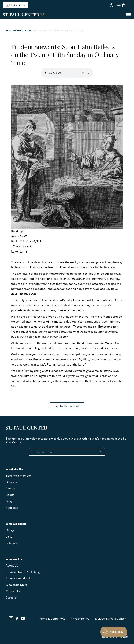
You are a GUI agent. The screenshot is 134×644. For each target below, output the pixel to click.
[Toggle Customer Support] (114, 632)
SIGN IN (115, 5)
